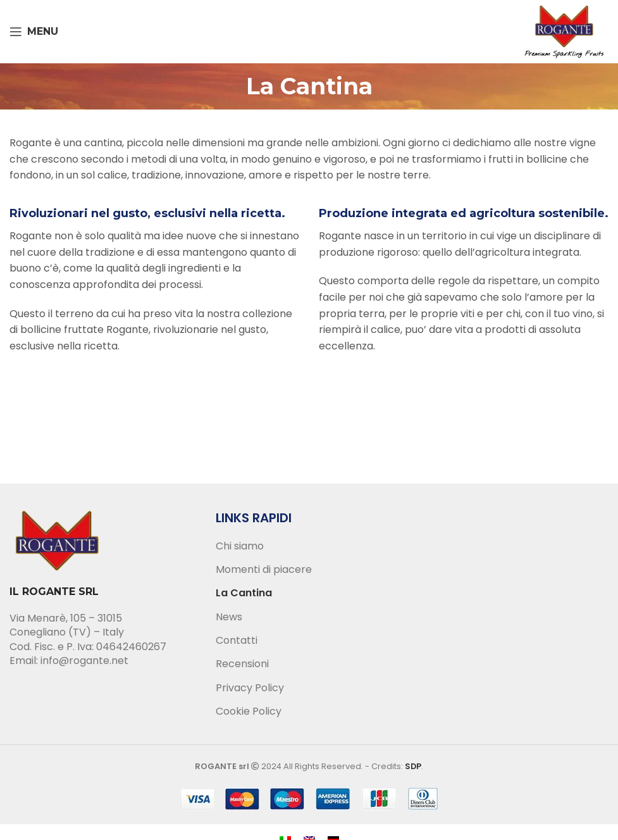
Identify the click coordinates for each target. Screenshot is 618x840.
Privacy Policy (250, 688)
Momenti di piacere (264, 570)
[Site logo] (564, 31)
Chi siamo (240, 546)
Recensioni (242, 664)
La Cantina (244, 593)
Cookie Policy (249, 711)
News (229, 617)
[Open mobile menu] (34, 32)
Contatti (237, 641)
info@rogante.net (84, 661)
